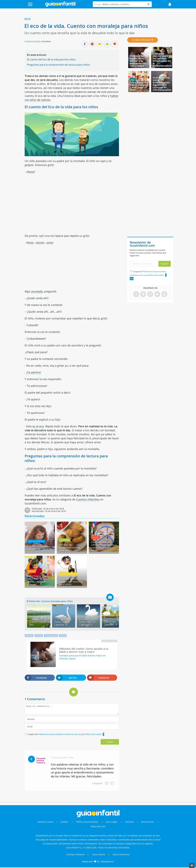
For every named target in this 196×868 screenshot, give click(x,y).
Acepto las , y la (65, 734)
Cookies (65, 822)
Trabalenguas (51, 635)
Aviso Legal (111, 822)
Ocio (27, 19)
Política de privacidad (87, 822)
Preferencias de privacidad (50, 734)
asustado (37, 291)
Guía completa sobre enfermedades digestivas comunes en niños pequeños (162, 84)
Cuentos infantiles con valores (37, 547)
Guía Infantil (99, 854)
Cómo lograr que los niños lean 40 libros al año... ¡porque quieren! (39, 580)
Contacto (129, 822)
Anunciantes (147, 822)
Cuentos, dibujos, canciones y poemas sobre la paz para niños (103, 546)
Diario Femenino (121, 854)
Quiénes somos (46, 822)
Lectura (31, 571)
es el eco (38, 426)
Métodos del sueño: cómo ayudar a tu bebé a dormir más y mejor (138, 61)
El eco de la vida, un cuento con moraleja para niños (71, 582)
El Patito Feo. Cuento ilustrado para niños (50, 601)
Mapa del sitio (98, 826)
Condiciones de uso (72, 734)
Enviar (110, 742)
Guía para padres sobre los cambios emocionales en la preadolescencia (162, 60)
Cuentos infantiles (88, 499)
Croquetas (65, 540)
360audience (107, 861)
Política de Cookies (93, 734)
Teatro (63, 635)
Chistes (39, 635)
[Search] (148, 4)
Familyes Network (75, 854)
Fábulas (29, 635)
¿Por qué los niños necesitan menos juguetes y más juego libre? (139, 85)
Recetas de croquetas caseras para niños (70, 548)
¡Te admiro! (33, 372)
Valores (96, 537)
